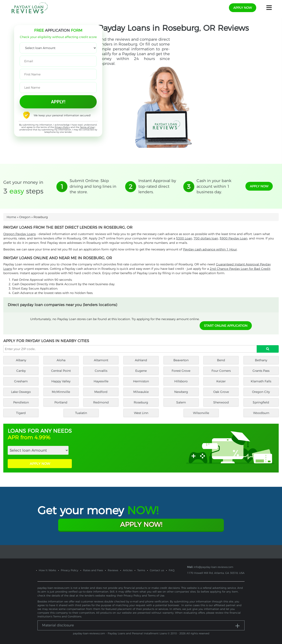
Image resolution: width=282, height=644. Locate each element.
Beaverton (181, 360)
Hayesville (101, 381)
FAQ (172, 570)
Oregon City (261, 392)
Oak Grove (221, 392)
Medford (101, 392)
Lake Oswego (21, 392)
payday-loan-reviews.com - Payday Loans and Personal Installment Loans (120, 633)
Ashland (141, 360)
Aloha (61, 360)
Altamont (101, 360)
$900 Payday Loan (234, 238)
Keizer (221, 381)
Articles (128, 570)
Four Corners (221, 371)
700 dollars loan (206, 238)
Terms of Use (87, 127)
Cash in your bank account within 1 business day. (214, 186)
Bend (221, 360)
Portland (61, 402)
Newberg (181, 392)
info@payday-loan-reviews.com (213, 567)
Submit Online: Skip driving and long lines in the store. (93, 186)
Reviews (113, 570)
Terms (141, 570)
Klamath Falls (261, 381)
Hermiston (141, 381)
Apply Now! (141, 525)
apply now (243, 8)
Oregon (25, 217)
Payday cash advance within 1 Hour (210, 249)
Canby (21, 371)
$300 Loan (184, 238)
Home (11, 217)
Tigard (21, 413)
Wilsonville (201, 413)
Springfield (261, 402)
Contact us (157, 570)
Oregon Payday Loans (19, 234)
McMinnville (61, 392)
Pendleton (21, 402)
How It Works (47, 570)
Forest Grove (181, 371)
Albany (21, 360)
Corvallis (101, 371)
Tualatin (81, 413)
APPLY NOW (40, 464)
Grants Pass (261, 371)
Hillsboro (181, 381)
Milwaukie (141, 392)
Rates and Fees (93, 570)
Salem (181, 402)
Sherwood (221, 402)
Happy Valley (61, 381)
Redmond (101, 402)
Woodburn (261, 413)
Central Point (61, 371)
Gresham (21, 381)
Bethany (261, 360)
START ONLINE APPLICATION (226, 326)
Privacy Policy (62, 127)
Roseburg (141, 402)
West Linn (141, 413)
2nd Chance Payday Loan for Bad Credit (240, 269)
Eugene (141, 371)
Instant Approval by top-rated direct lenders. (157, 186)
